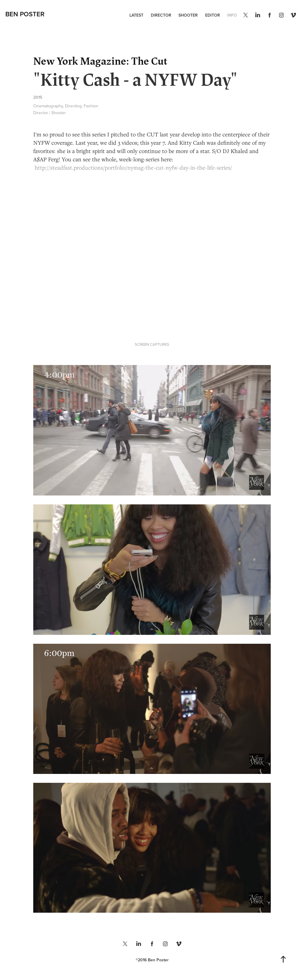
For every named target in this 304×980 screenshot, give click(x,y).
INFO (232, 15)
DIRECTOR (161, 15)
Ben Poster (25, 14)
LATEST (136, 15)
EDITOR (213, 15)
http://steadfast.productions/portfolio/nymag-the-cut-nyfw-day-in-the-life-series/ (133, 167)
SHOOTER (188, 15)
